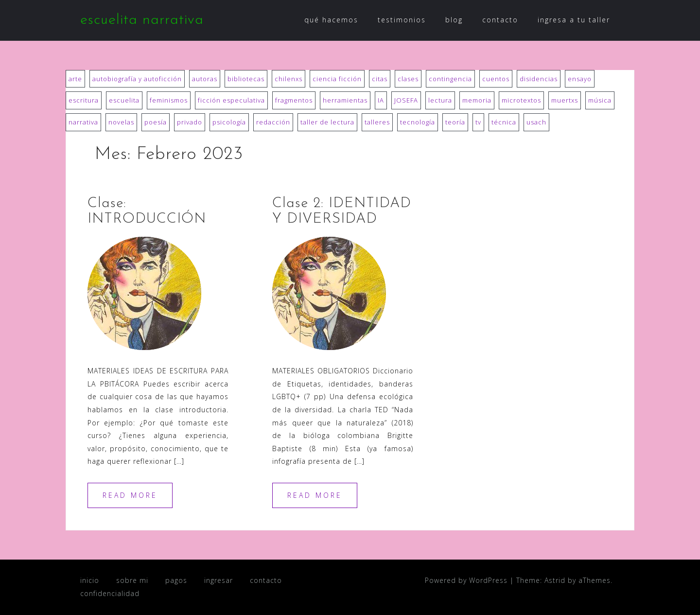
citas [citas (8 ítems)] (380, 79)
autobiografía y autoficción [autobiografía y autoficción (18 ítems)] (137, 79)
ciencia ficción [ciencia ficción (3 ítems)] (337, 79)
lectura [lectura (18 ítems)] (440, 100)
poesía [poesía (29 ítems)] (156, 122)
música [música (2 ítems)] (600, 100)
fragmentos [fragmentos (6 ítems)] (294, 100)
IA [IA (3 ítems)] (381, 100)
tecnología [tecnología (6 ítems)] (418, 122)
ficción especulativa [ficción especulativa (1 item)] (231, 100)
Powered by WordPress (466, 580)
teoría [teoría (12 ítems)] (455, 122)
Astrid (555, 580)
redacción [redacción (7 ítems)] (273, 122)
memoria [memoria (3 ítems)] (477, 100)
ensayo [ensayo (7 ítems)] (580, 79)
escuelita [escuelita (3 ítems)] (124, 100)
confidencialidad (110, 593)
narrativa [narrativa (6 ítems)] (83, 122)
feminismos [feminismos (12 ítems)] (169, 100)
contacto (500, 20)
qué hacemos (331, 20)
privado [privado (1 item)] (190, 122)
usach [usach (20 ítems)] (536, 122)
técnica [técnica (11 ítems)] (504, 122)
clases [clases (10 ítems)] (408, 79)
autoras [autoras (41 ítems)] (205, 79)
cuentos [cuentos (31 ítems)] (496, 79)
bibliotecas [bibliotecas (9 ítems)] (246, 79)
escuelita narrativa (142, 20)
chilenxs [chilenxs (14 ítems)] (289, 79)
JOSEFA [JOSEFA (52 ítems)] (406, 100)
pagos (176, 580)
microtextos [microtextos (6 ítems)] (521, 100)
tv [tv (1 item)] (478, 122)
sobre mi (132, 580)
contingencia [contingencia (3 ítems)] (450, 79)
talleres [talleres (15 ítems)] (377, 122)
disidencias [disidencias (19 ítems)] (539, 79)
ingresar (219, 580)
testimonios (402, 20)
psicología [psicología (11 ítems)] (229, 122)
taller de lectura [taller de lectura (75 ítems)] (327, 122)
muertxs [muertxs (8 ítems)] (565, 100)
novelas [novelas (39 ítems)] (121, 122)
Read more (130, 495)
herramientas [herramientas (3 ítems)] (345, 100)
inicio (90, 580)
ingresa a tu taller (574, 20)
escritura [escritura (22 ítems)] (84, 100)
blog (454, 20)
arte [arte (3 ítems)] (75, 79)
